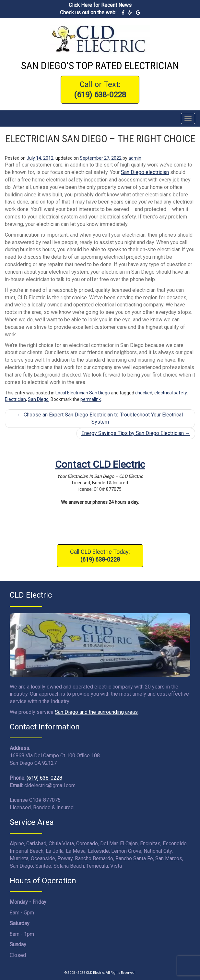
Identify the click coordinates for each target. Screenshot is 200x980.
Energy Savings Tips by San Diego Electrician (136, 433)
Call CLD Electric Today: (100, 556)
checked (144, 393)
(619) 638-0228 (44, 778)
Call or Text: (100, 90)
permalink (91, 399)
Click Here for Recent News (100, 5)
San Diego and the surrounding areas (96, 712)
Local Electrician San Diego (83, 393)
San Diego (38, 399)
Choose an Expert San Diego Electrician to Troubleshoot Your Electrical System (100, 418)
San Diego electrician (145, 172)
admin (135, 158)
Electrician (15, 399)
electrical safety (171, 393)
